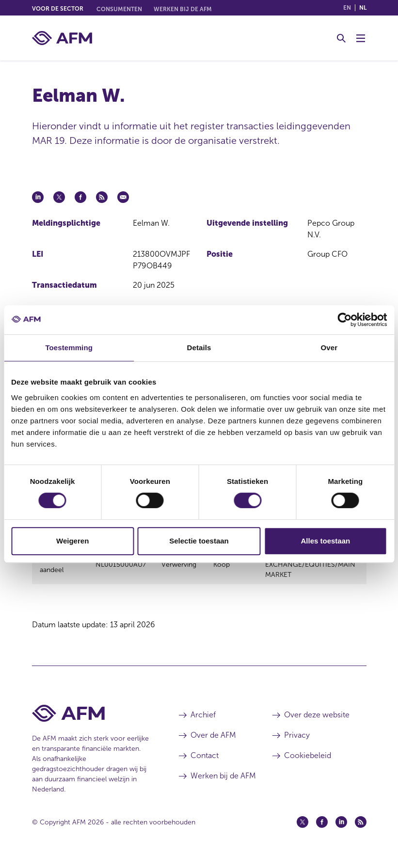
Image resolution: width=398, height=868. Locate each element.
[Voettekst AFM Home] (91, 722)
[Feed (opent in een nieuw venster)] (361, 831)
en (347, 8)
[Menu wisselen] (361, 38)
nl (363, 8)
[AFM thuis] (62, 38)
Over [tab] (329, 348)
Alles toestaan (325, 541)
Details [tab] (199, 348)
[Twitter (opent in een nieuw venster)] (302, 831)
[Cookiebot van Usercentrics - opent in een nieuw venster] (344, 320)
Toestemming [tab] (69, 348)
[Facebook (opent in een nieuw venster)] (322, 831)
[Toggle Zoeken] (341, 38)
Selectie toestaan (199, 541)
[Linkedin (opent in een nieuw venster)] (341, 831)
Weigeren (72, 541)
